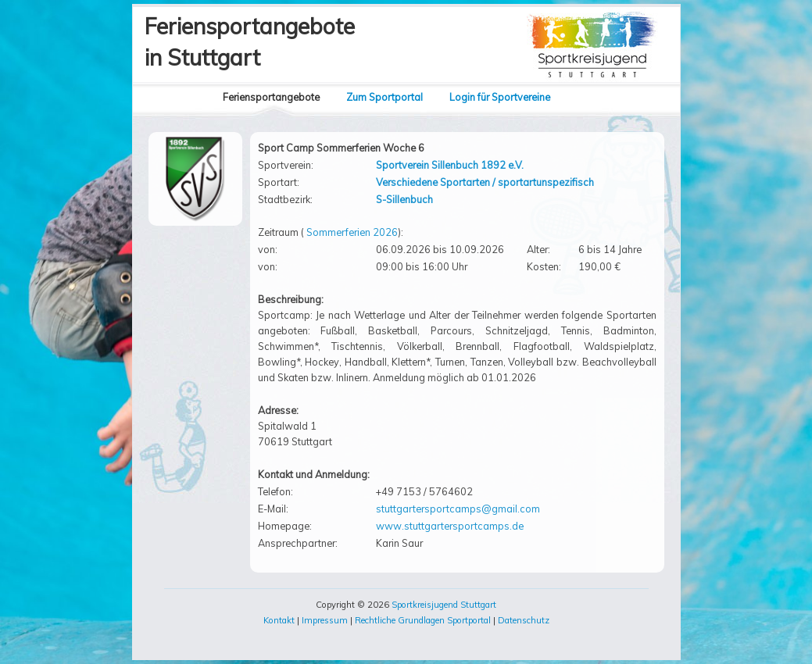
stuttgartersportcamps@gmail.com (458, 509)
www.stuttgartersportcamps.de (450, 526)
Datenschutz (524, 620)
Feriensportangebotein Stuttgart (250, 42)
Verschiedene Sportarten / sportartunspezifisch (485, 182)
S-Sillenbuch (404, 199)
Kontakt (279, 620)
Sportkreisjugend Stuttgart (444, 605)
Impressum (325, 620)
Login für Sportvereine (500, 97)
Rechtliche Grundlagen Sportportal (423, 620)
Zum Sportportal (385, 97)
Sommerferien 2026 (352, 232)
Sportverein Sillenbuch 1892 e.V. (450, 165)
